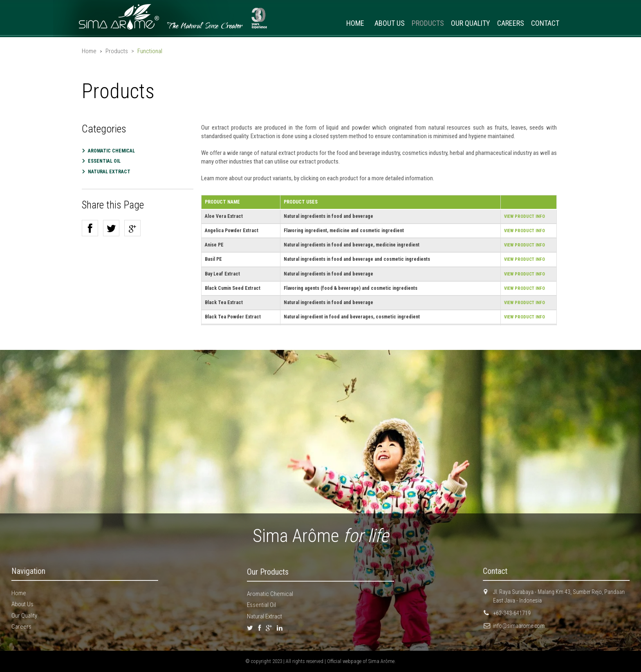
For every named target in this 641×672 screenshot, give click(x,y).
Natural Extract (264, 620)
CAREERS (511, 23)
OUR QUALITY (471, 23)
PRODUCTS (428, 23)
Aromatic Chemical (111, 151)
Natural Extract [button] (109, 172)
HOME (355, 23)
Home (89, 51)
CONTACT (545, 23)
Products (117, 51)
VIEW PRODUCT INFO (524, 216)
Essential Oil (104, 161)
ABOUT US (390, 23)
